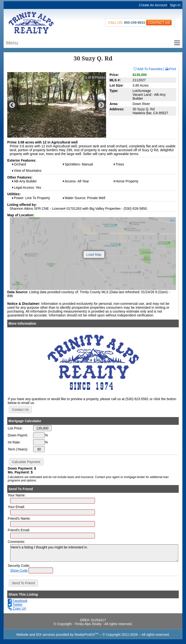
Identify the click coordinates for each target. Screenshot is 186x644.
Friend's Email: (19, 530)
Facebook (18, 601)
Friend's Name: (19, 518)
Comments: (16, 542)
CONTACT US (159, 22)
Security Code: (19, 566)
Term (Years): (18, 449)
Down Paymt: (18, 435)
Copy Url (17, 608)
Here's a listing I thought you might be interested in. (94, 553)
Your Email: (16, 507)
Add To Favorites (148, 69)
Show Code (19, 570)
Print (170, 69)
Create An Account (153, 5)
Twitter (15, 605)
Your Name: (17, 495)
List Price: (15, 428)
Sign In (175, 5)
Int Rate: (14, 442)
